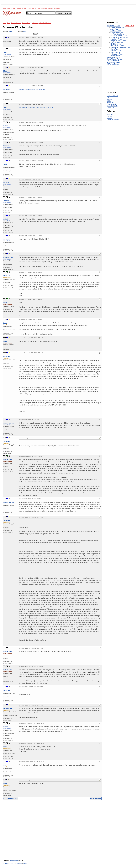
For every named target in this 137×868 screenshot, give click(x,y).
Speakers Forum (116, 52)
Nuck (5, 323)
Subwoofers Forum (117, 54)
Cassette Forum (116, 31)
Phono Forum (115, 49)
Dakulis (6, 126)
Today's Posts (130, 26)
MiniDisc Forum (116, 44)
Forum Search (64, 13)
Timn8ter (6, 146)
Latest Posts (7, 8)
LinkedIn (110, 118)
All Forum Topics (113, 64)
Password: (25, 33)
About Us (5, 863)
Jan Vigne (7, 356)
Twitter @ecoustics (113, 120)
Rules (109, 101)
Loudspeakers (22, 8)
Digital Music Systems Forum (120, 47)
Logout (109, 97)
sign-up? (11, 32)
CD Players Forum (117, 32)
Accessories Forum (114, 62)
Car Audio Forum (113, 61)
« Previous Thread (10, 798)
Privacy (25, 863)
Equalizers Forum (116, 39)
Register (110, 99)
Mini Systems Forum (117, 46)
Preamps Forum (116, 51)
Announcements (112, 106)
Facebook (110, 115)
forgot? (25, 32)
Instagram (110, 116)
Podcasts (56, 8)
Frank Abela (7, 276)
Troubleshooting (112, 104)
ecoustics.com (14, 861)
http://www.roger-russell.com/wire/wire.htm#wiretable (36, 108)
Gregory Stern (8, 257)
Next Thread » (96, 798)
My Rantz (6, 89)
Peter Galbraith (8, 708)
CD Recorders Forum (117, 34)
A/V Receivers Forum (117, 27)
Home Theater (32, 8)
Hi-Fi (14, 8)
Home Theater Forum (114, 59)
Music (50, 8)
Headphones (43, 8)
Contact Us (12, 863)
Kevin (5, 303)
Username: (10, 33)
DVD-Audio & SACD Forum (119, 37)
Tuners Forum (115, 56)
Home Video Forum (114, 57)
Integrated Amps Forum (118, 41)
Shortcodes (110, 102)
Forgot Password (112, 96)
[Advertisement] (52, 829)
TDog (5, 52)
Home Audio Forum (114, 26)
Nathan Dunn (8, 460)
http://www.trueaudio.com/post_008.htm (32, 89)
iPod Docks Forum (117, 42)
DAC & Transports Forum (119, 36)
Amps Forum (115, 29)
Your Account (111, 107)
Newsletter (19, 863)
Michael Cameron (9, 423)
